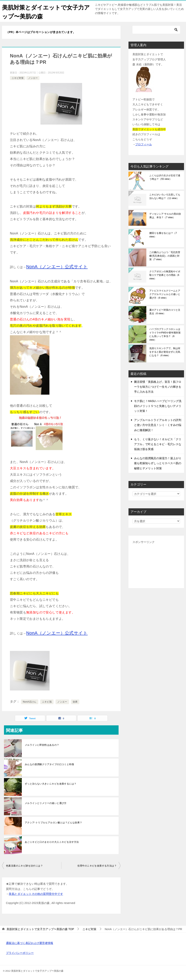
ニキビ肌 (47, 702)
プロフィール (144, 144)
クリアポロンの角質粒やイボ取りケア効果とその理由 (165, 275)
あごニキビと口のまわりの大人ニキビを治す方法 (52, 842)
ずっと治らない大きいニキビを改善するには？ (51, 784)
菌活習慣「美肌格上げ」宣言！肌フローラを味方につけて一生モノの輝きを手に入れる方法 (158, 387)
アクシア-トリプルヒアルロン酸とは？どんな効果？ (54, 823)
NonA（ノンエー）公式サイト (57, 267)
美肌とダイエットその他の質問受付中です (36, 894)
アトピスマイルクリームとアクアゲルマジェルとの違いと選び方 (165, 294)
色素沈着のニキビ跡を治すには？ (24, 866)
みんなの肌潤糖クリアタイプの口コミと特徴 (49, 764)
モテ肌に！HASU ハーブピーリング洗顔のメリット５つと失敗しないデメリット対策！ (158, 406)
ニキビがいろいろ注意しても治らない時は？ (165, 196)
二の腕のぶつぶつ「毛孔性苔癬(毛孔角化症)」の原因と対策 (165, 256)
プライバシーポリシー (20, 953)
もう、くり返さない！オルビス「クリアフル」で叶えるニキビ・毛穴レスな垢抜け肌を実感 (158, 444)
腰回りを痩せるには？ (163, 235)
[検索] (156, 30)
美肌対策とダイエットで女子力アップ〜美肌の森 (44, 11)
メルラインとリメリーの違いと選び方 (46, 803)
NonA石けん (30, 702)
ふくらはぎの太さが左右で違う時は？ (165, 177)
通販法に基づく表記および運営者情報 (30, 943)
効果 (75, 702)
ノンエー (33, 78)
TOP (40, 929)
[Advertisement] (156, 564)
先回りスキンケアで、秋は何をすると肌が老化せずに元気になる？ (165, 352)
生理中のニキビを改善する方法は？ (97, 866)
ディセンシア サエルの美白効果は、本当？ (165, 216)
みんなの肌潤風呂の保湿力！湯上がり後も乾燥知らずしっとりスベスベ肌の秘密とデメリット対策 (158, 463)
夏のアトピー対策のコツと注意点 (165, 312)
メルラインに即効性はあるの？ (42, 745)
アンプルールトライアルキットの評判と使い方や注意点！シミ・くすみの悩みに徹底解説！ (158, 425)
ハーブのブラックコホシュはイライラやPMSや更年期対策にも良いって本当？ (165, 334)
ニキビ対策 (18, 78)
